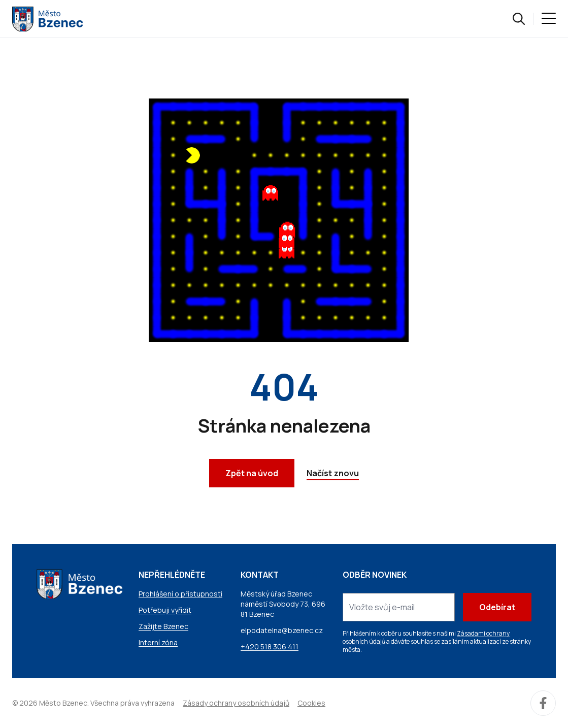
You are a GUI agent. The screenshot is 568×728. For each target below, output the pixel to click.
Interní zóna (158, 642)
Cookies (311, 703)
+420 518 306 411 (270, 647)
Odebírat (497, 607)
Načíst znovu (333, 473)
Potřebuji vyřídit (165, 610)
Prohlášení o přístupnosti (180, 594)
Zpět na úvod (252, 473)
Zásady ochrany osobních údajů (236, 703)
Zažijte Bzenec (163, 626)
